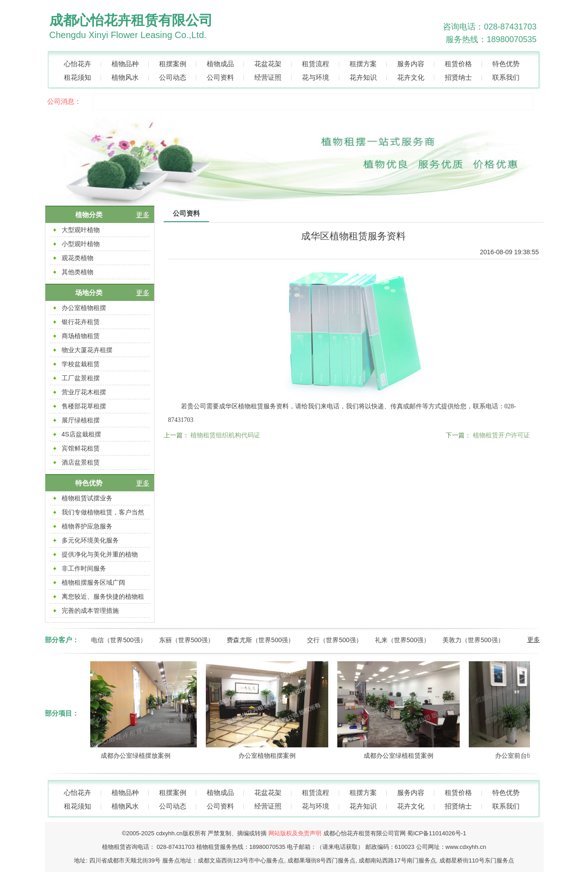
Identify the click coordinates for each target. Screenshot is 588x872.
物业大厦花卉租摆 (87, 350)
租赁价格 (458, 64)
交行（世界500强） (334, 640)
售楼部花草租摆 (84, 406)
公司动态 (173, 77)
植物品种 (125, 64)
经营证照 (268, 77)
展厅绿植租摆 (81, 420)
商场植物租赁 (81, 336)
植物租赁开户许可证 (501, 435)
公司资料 (220, 77)
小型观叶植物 (81, 244)
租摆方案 (363, 64)
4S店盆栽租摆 (81, 434)
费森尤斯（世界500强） (260, 640)
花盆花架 (268, 64)
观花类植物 (78, 258)
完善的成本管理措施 (90, 610)
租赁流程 (316, 64)
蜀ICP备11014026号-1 (437, 833)
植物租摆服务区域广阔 (93, 582)
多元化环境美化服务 (90, 540)
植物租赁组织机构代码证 (225, 435)
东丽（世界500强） (187, 640)
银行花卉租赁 (81, 322)
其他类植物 (78, 272)
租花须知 (78, 77)
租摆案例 (173, 64)
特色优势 (506, 64)
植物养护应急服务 (87, 526)
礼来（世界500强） (402, 640)
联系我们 (506, 77)
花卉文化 (411, 77)
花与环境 (316, 77)
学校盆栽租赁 (81, 364)
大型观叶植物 (81, 230)
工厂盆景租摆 (81, 378)
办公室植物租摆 (84, 308)
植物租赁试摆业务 (87, 498)
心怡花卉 (78, 64)
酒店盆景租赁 (81, 462)
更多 (143, 215)
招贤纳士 (458, 77)
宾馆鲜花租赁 (81, 448)
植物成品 (220, 64)
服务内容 (411, 64)
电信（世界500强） (119, 640)
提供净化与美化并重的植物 (100, 554)
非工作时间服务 (84, 568)
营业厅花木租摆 (84, 392)
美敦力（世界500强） (473, 640)
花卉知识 (363, 77)
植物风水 (125, 77)
